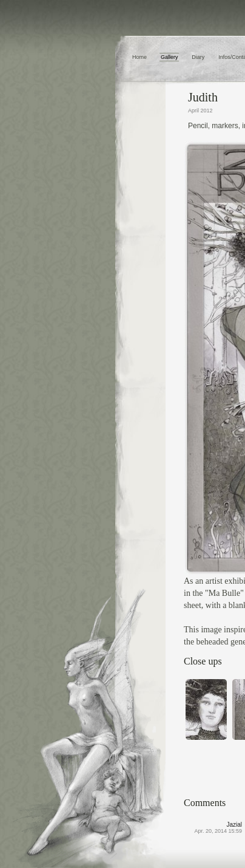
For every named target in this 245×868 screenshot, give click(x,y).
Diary (198, 57)
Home (139, 57)
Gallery (169, 57)
